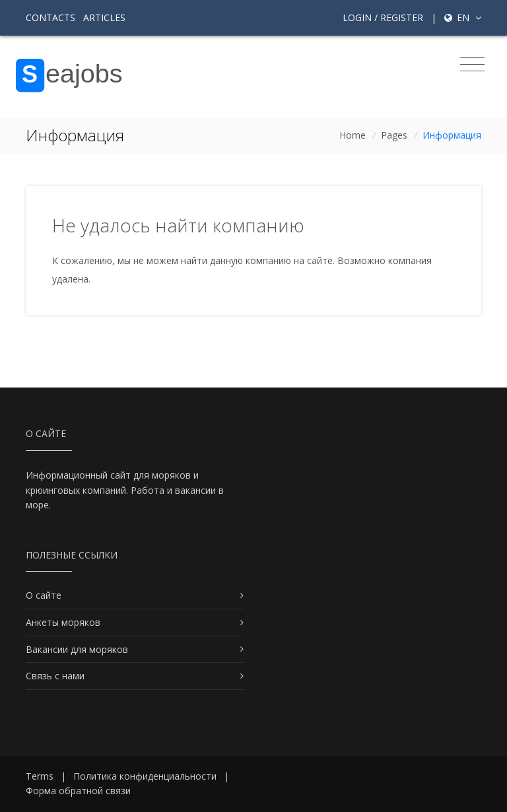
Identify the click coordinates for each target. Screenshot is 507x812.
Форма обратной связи (78, 791)
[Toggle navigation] (472, 65)
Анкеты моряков (63, 622)
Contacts (51, 17)
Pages (394, 135)
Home (353, 135)
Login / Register (383, 17)
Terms (40, 776)
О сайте (44, 595)
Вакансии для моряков (77, 649)
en (463, 17)
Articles (104, 17)
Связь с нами (55, 676)
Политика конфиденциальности (145, 776)
